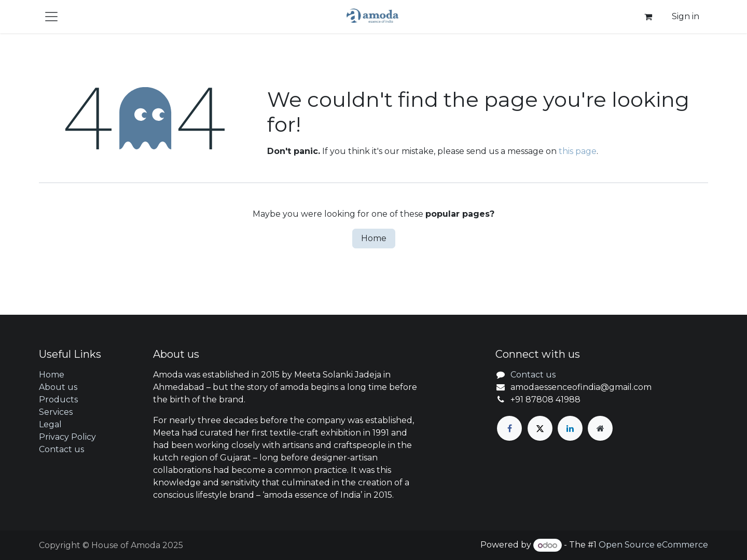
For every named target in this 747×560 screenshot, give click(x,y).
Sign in (686, 16)
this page (578, 151)
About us (58, 387)
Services (56, 412)
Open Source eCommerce (653, 545)
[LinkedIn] (570, 428)
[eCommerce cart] (648, 17)
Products (58, 400)
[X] (540, 428)
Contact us (61, 449)
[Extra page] (600, 428)
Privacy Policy (67, 437)
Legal (50, 424)
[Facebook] (509, 428)
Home (374, 238)
